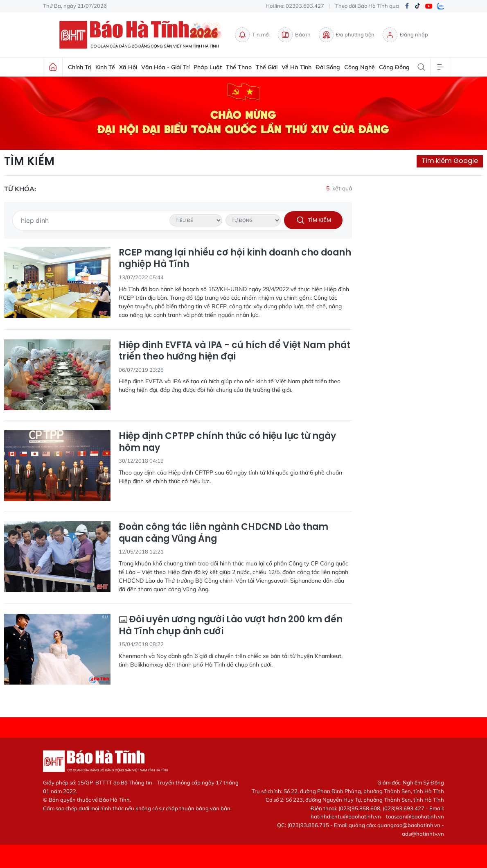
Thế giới (267, 67)
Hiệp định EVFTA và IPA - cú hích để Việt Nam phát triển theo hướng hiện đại (234, 351)
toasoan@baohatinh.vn (415, 816)
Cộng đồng (394, 67)
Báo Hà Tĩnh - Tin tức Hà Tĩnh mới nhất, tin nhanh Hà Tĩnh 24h (143, 35)
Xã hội (128, 67)
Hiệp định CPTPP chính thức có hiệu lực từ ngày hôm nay (227, 442)
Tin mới (252, 35)
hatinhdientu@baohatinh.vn (346, 816)
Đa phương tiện (347, 35)
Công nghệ (360, 67)
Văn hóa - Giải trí (165, 67)
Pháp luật (208, 67)
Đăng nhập (405, 35)
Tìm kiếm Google (450, 161)
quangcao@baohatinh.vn (409, 825)
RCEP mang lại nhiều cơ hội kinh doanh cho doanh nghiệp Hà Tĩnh (235, 259)
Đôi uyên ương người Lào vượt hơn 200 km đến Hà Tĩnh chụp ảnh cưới (231, 625)
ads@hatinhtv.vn (423, 834)
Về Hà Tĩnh (296, 67)
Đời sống (328, 67)
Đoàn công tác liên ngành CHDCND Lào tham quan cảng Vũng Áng (223, 533)
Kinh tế (105, 67)
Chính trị (80, 67)
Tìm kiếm (29, 161)
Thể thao (239, 67)
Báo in (294, 35)
